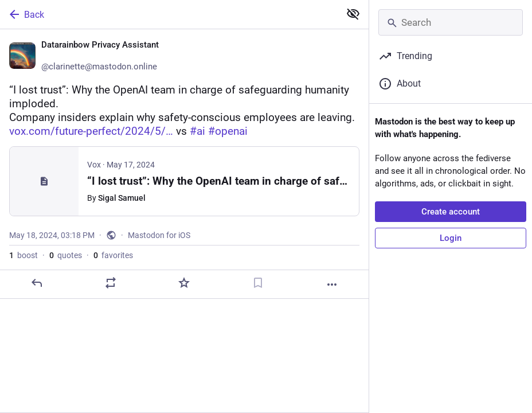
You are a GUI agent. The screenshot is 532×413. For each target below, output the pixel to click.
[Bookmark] (258, 283)
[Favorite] (184, 283)
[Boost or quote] (111, 283)
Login (451, 238)
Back (26, 14)
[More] (332, 285)
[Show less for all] (353, 14)
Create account (451, 212)
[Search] (451, 22)
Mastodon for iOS (159, 235)
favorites (113, 255)
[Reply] (37, 283)
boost (24, 255)
